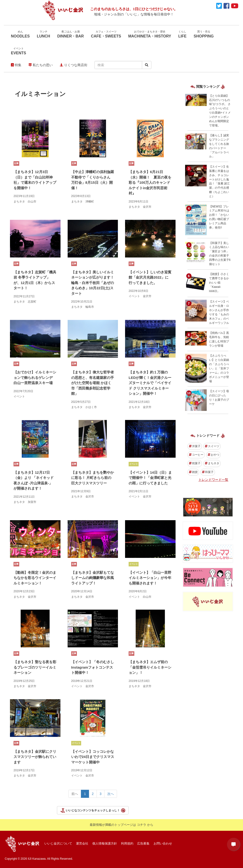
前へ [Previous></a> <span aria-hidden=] (75, 794)
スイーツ (212, 446)
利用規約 (127, 843)
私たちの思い (41, 65)
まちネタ (212, 463)
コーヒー (196, 455)
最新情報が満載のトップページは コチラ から (121, 825)
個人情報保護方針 (105, 843)
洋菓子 (195, 446)
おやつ (213, 455)
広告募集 (143, 843)
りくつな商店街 (74, 65)
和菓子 (208, 472)
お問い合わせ (163, 843)
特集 (16, 65)
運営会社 (82, 843)
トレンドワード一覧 (213, 480)
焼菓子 (195, 463)
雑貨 (193, 472)
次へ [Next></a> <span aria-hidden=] (111, 794)
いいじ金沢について (58, 843)
